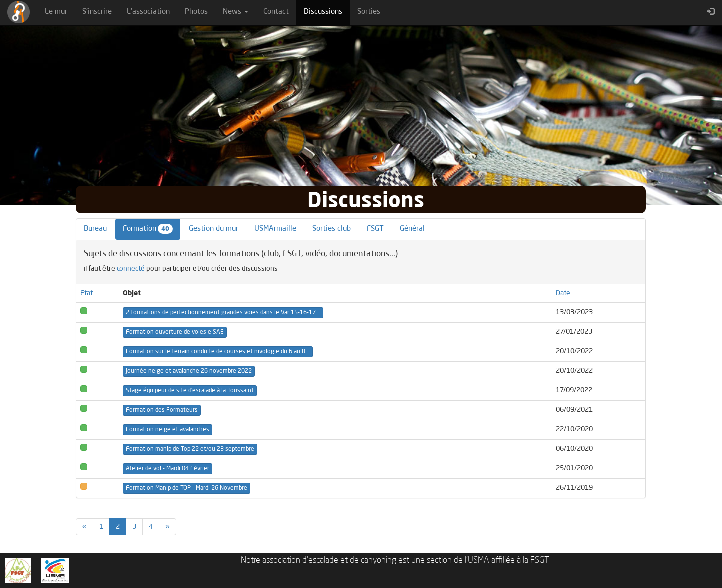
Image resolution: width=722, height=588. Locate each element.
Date (563, 293)
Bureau (95, 229)
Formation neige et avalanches (168, 430)
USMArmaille (275, 229)
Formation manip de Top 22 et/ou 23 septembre (190, 449)
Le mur (56, 12)
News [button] (236, 12)
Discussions (327, 11)
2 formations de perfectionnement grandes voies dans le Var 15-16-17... (223, 313)
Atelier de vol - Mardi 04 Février (168, 469)
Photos (196, 12)
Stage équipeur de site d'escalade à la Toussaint (190, 391)
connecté (131, 269)
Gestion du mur (214, 229)
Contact (276, 12)
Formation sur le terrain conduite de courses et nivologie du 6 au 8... (218, 352)
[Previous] (85, 527)
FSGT (375, 229)
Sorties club (332, 229)
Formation (148, 229)
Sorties (369, 12)
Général (412, 229)
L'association (148, 12)
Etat (87, 293)
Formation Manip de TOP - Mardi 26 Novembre (187, 488)
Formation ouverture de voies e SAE (175, 332)
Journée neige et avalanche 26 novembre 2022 (189, 371)
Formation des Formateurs (162, 410)
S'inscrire (97, 12)
